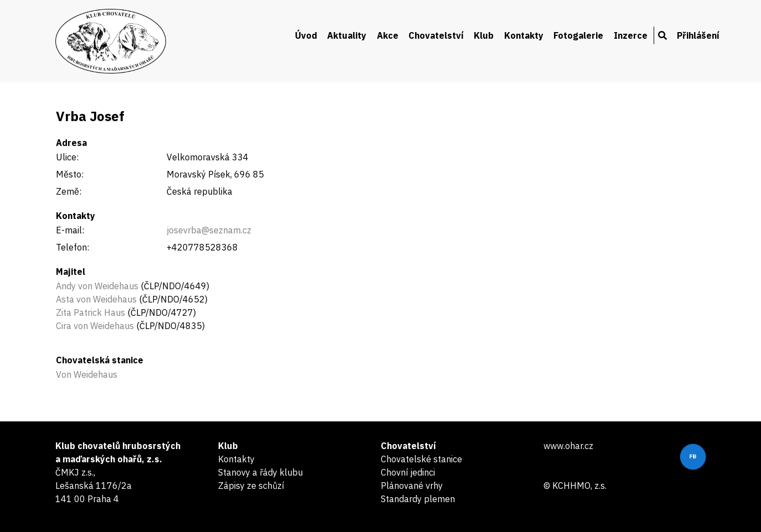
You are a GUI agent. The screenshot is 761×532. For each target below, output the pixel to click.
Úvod (306, 35)
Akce (388, 35)
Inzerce (631, 35)
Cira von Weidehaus (95, 326)
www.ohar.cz (568, 446)
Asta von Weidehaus (96, 299)
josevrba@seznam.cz (209, 230)
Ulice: (67, 157)
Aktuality (347, 35)
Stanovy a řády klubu (260, 472)
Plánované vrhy (412, 486)
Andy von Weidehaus (97, 286)
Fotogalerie (578, 35)
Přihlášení (698, 35)
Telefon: (73, 247)
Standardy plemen (418, 499)
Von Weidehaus (87, 374)
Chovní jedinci (408, 472)
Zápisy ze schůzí (251, 486)
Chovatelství (436, 35)
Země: (69, 191)
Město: (70, 174)
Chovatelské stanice (421, 459)
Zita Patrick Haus (90, 312)
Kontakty (524, 35)
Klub (484, 35)
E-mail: (70, 230)
